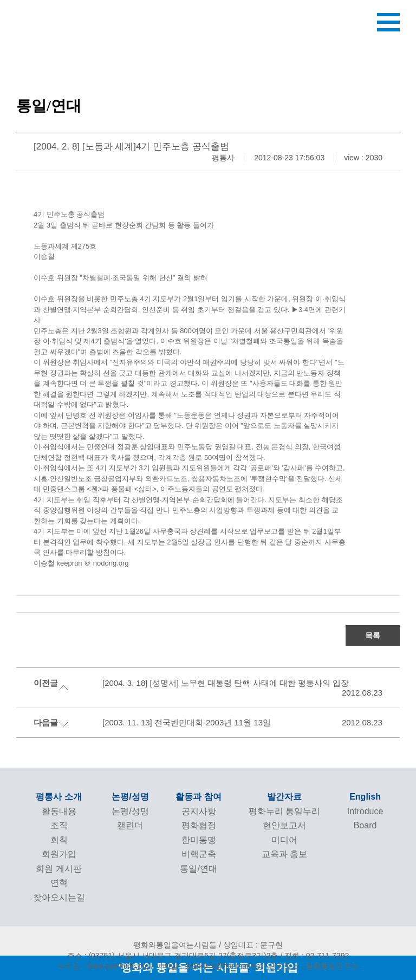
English (365, 797)
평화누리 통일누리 (284, 811)
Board (365, 825)
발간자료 (284, 797)
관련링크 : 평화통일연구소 (314, 966)
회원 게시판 (58, 869)
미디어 (284, 840)
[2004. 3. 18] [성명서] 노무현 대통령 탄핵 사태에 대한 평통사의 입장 (226, 683)
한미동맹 (199, 840)
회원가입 (59, 854)
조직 (59, 825)
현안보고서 (284, 825)
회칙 (59, 840)
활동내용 (59, 811)
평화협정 (199, 825)
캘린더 (130, 825)
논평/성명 (130, 797)
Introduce (365, 811)
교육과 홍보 (284, 854)
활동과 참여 (198, 797)
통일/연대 (198, 869)
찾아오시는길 (59, 897)
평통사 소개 (58, 797)
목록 (373, 635)
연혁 (59, 883)
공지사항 (199, 811)
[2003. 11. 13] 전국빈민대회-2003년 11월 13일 (187, 722)
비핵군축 (199, 854)
